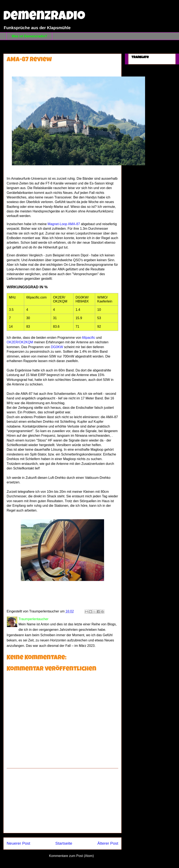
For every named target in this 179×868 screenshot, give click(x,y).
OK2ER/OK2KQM (20, 342)
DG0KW (57, 347)
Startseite (64, 843)
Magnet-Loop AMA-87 (64, 224)
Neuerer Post (18, 843)
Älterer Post (108, 843)
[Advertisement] (62, 801)
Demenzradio (44, 17)
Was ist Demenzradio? (29, 36)
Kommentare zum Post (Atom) (71, 856)
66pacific (89, 338)
